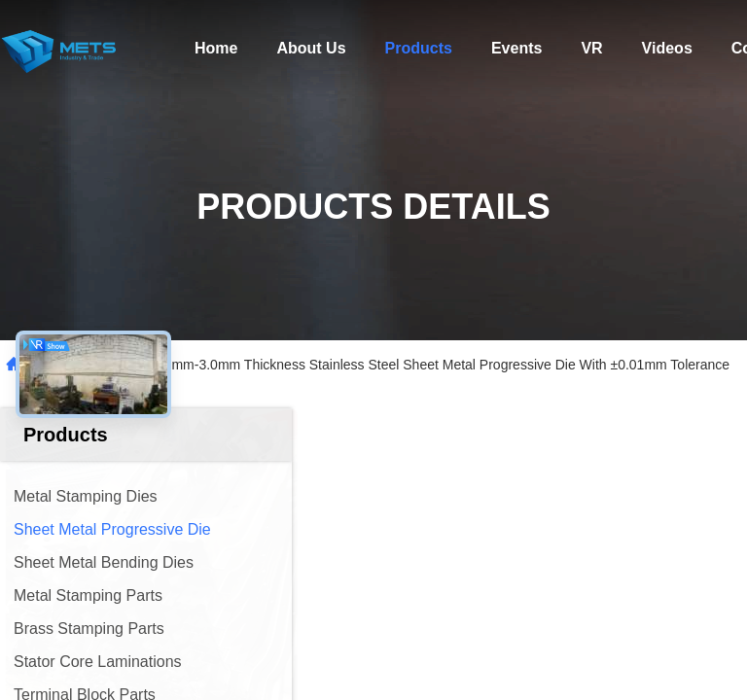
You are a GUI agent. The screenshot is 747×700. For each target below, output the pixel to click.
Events (516, 48)
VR (591, 48)
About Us (311, 48)
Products (419, 48)
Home (216, 48)
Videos (667, 48)
